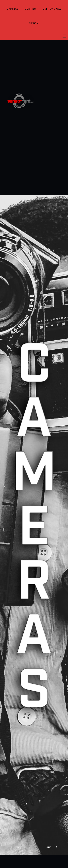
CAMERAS (12, 9)
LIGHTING (30, 9)
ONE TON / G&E (52, 9)
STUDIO (34, 23)
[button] (54, 847)
